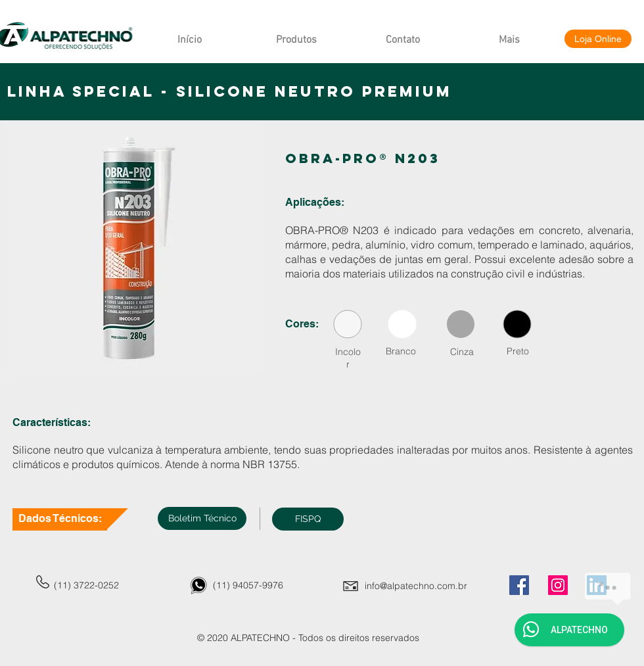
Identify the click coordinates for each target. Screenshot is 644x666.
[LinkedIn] (597, 585)
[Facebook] (519, 585)
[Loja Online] (598, 39)
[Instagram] (558, 585)
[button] (308, 519)
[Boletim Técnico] (202, 518)
